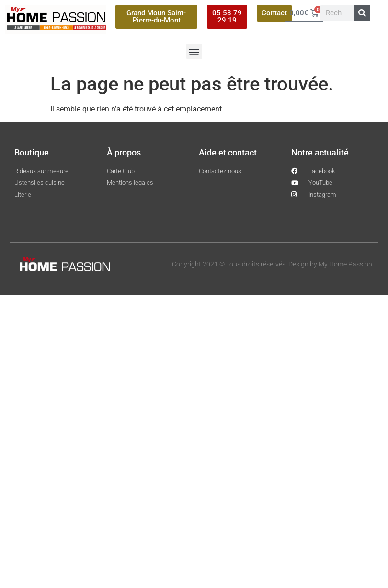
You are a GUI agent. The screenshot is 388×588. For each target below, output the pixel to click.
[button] (194, 51)
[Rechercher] (362, 13)
